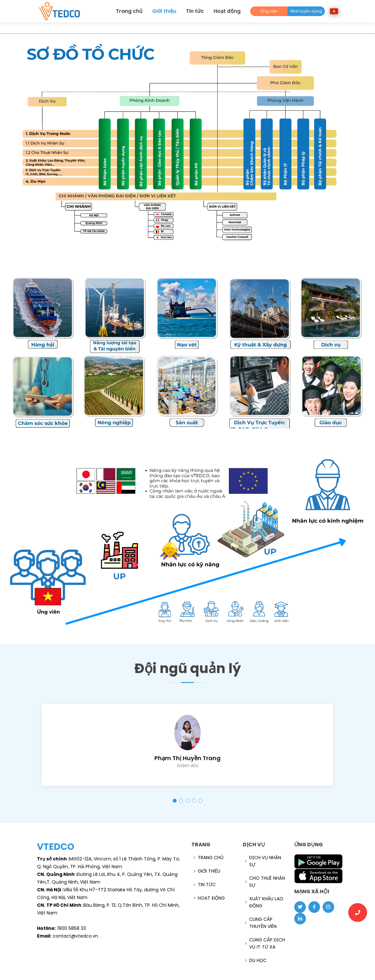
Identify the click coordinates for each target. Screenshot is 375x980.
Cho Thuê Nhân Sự (267, 882)
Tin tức (195, 11)
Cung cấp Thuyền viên (263, 923)
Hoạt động (227, 11)
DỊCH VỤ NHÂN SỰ (265, 861)
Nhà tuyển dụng (306, 11)
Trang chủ (129, 11)
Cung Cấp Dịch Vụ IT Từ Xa (267, 943)
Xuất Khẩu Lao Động (266, 902)
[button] (175, 801)
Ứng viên (269, 11)
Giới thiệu (164, 11)
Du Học (258, 960)
